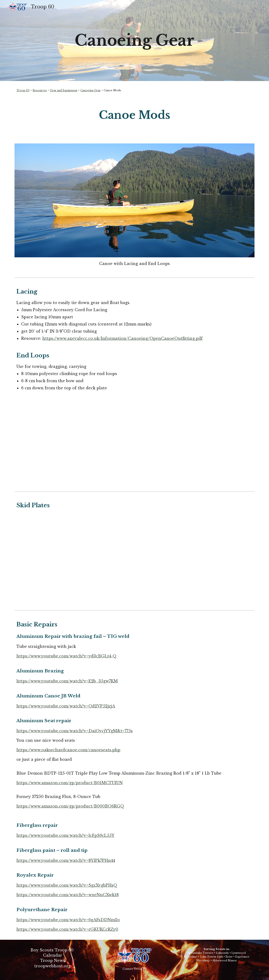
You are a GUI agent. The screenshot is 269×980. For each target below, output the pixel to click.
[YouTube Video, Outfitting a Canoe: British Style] (196, 444)
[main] (134, 41)
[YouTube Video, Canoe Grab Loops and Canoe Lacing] (73, 444)
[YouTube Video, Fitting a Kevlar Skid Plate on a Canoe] (135, 563)
